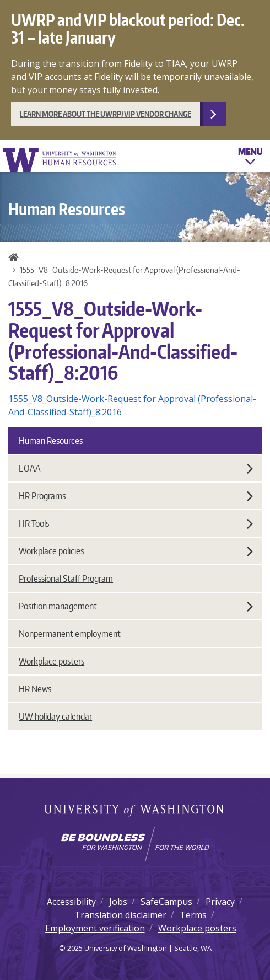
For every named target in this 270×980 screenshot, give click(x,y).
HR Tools (136, 523)
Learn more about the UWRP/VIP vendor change (106, 114)
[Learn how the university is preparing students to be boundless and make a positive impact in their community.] (135, 844)
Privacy (220, 902)
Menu (250, 158)
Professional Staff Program (66, 579)
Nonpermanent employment (70, 634)
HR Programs (136, 496)
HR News (35, 689)
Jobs (118, 902)
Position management (136, 606)
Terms (193, 915)
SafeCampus (166, 902)
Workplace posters (52, 661)
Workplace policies (136, 551)
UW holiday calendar (55, 716)
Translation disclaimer (120, 915)
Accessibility (71, 902)
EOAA (136, 468)
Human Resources (51, 441)
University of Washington (135, 811)
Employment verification (95, 928)
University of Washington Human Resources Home (60, 160)
